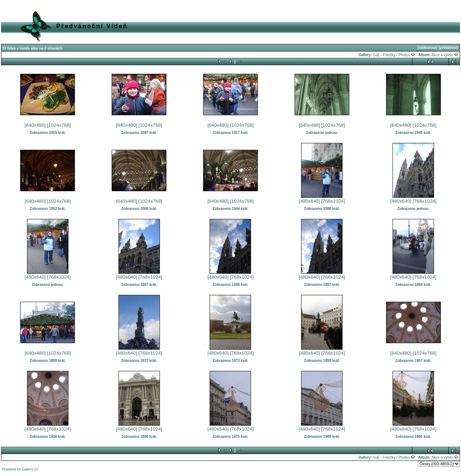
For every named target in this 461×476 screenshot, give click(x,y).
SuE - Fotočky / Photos (394, 55)
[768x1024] (333, 201)
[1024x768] (59, 125)
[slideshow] (427, 48)
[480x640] (310, 201)
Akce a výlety (445, 55)
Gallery (28, 469)
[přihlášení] (448, 48)
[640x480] (35, 125)
